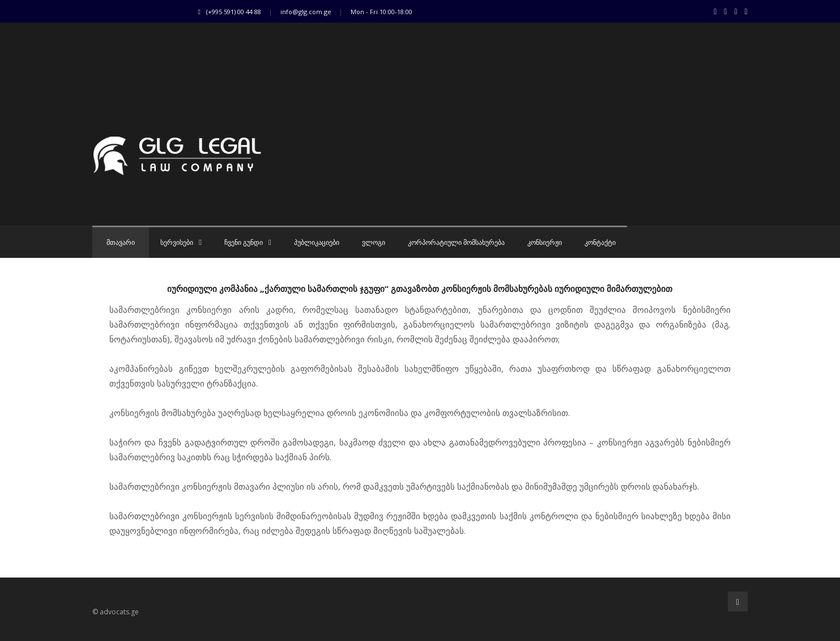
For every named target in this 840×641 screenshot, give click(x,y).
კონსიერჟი (545, 243)
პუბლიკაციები (317, 243)
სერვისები (181, 243)
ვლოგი (374, 243)
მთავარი (121, 243)
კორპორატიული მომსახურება (456, 243)
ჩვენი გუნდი (248, 243)
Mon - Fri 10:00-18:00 (381, 12)
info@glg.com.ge (306, 12)
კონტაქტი (600, 243)
